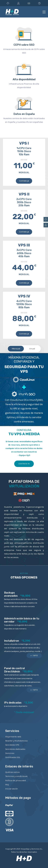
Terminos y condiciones (16, 776)
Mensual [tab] (16, 349)
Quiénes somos (12, 772)
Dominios (10, 753)
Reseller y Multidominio (16, 741)
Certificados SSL (13, 757)
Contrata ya (24, 181)
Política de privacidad (16, 780)
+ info (34, 656)
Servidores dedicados (15, 749)
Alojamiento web (13, 737)
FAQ (7, 785)
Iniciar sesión (12, 789)
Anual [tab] (32, 349)
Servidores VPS (12, 745)
